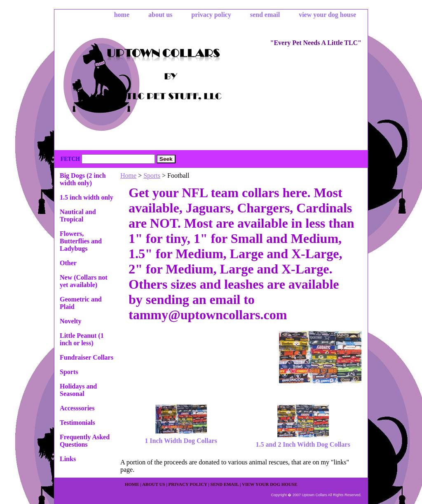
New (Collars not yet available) (84, 281)
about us (160, 15)
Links (68, 459)
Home (128, 175)
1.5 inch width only (87, 197)
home (122, 15)
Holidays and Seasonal (78, 390)
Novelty (70, 321)
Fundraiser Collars (87, 357)
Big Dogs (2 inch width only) (83, 179)
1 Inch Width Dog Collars (181, 441)
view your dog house (327, 15)
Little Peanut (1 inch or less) (82, 339)
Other (68, 263)
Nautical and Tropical (78, 215)
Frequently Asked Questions (85, 441)
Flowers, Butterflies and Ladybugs (81, 241)
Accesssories (77, 408)
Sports (152, 175)
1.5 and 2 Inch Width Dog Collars (303, 444)
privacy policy (211, 15)
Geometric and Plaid (81, 303)
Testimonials (77, 423)
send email (265, 15)
